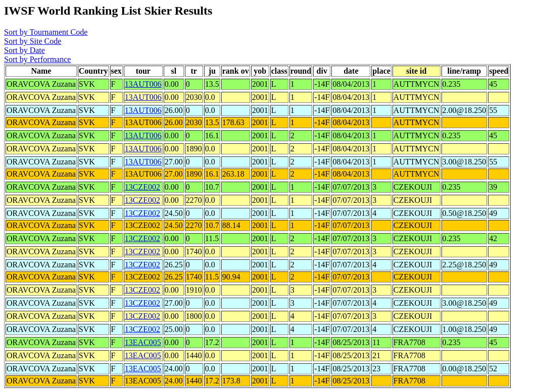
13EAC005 (143, 342)
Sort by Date (24, 50)
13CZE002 (142, 187)
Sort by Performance (37, 59)
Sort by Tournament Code (46, 32)
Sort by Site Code (33, 41)
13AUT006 (143, 84)
